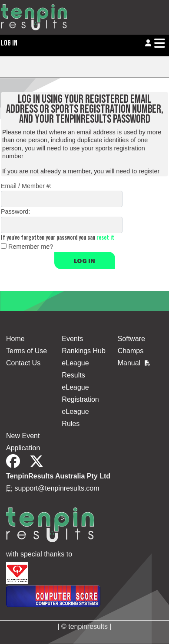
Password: (15, 211)
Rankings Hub (84, 351)
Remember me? (31, 247)
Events (72, 339)
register (149, 171)
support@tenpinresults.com (57, 488)
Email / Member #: (26, 186)
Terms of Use (27, 351)
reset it (105, 237)
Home (15, 339)
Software (131, 339)
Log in (84, 260)
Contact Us (23, 363)
